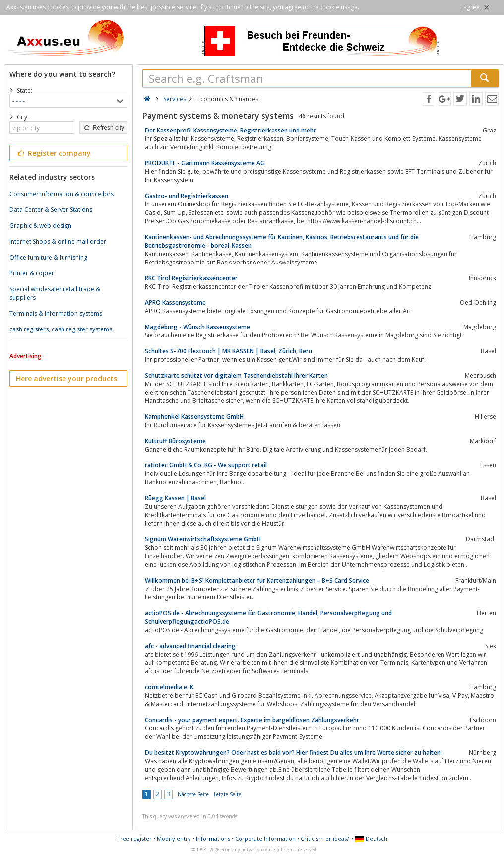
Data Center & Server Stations (51, 210)
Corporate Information (265, 838)
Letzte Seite (227, 794)
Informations (213, 838)
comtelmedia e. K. (170, 687)
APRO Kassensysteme (175, 302)
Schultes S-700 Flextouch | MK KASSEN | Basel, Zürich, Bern (228, 351)
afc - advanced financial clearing (190, 646)
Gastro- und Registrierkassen (187, 196)
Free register (134, 838)
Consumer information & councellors (62, 194)
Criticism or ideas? (325, 838)
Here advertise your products (66, 378)
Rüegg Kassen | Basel (175, 498)
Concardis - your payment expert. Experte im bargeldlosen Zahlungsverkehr (252, 720)
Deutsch (371, 838)
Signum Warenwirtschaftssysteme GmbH (203, 539)
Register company (53, 153)
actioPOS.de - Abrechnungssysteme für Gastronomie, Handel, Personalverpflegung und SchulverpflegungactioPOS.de (268, 617)
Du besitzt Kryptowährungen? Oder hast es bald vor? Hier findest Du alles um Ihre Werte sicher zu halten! (293, 753)
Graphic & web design (40, 226)
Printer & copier (32, 273)
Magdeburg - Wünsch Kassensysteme (197, 327)
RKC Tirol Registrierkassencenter (191, 278)
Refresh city (103, 128)
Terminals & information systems (56, 313)
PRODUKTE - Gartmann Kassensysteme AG (205, 163)
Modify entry (174, 838)
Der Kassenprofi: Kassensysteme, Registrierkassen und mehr (230, 130)
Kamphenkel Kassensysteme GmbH (194, 417)
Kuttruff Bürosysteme (175, 441)
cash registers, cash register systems (61, 329)
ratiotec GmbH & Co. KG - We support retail (206, 465)
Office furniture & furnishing (48, 257)
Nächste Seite (193, 794)
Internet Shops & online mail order (58, 241)
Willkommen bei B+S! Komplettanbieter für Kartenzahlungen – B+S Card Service (257, 580)
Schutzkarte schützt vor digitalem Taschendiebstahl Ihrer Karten (236, 375)
